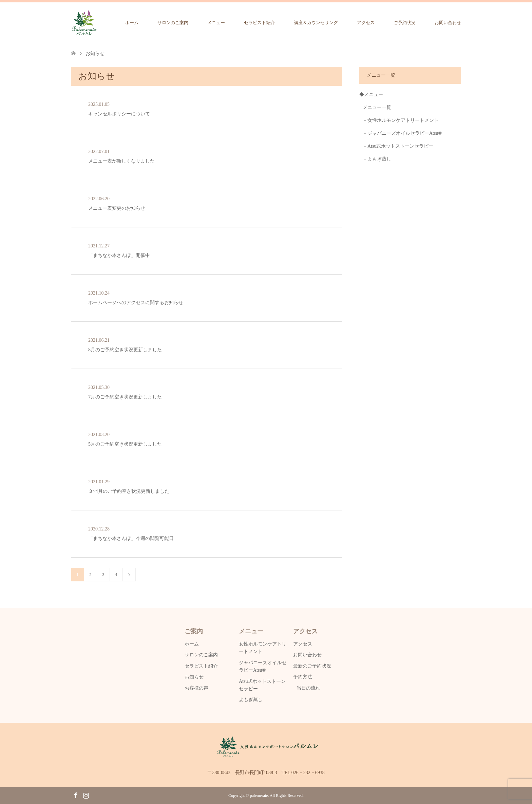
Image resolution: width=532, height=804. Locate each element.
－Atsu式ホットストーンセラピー (398, 146)
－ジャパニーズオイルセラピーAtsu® (402, 133)
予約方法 (303, 677)
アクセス (366, 23)
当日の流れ (308, 688)
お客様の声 (196, 688)
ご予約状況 (405, 23)
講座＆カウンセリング (316, 23)
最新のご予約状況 (312, 666)
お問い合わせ (448, 23)
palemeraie (259, 796)
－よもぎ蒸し (377, 159)
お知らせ (194, 677)
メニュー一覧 (377, 107)
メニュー (216, 23)
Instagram (86, 795)
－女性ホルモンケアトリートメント (401, 120)
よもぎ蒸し (251, 700)
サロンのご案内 (173, 23)
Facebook (76, 795)
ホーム (132, 23)
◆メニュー (371, 95)
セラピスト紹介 (259, 23)
